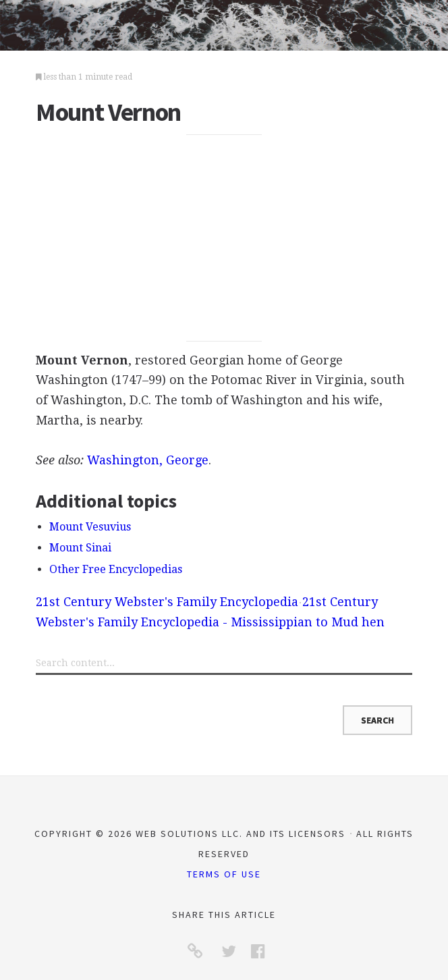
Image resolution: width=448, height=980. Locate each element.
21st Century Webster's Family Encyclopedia (167, 602)
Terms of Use (224, 874)
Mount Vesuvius (90, 527)
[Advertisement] (224, 238)
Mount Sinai (80, 548)
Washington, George (148, 460)
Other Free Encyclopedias (116, 569)
